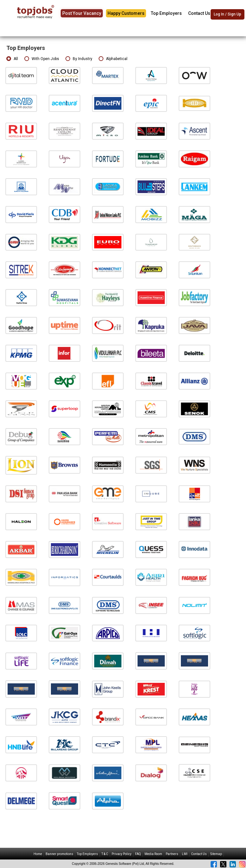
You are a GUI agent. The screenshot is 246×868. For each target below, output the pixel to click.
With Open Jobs (42, 59)
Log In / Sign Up (228, 14)
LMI (185, 854)
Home (38, 854)
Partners (172, 854)
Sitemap (216, 854)
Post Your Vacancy (82, 13)
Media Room (153, 854)
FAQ (138, 854)
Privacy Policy (122, 854)
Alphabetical (113, 59)
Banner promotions (59, 854)
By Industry (79, 59)
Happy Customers (126, 13)
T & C (105, 854)
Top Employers (166, 13)
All (12, 59)
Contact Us (199, 13)
